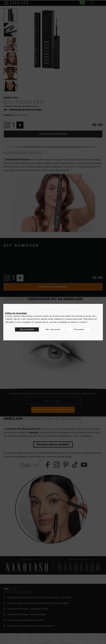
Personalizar (79, 329)
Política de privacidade (16, 313)
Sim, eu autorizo (27, 329)
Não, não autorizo (53, 329)
